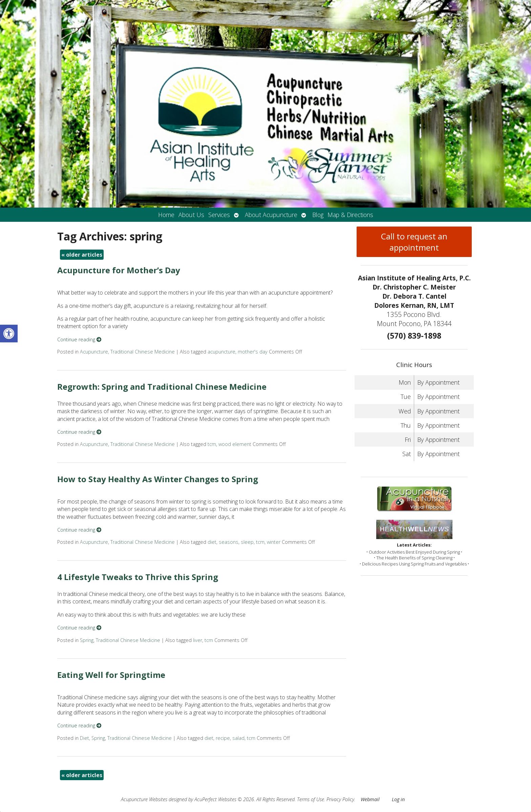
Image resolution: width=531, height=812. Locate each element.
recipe (223, 738)
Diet (84, 738)
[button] (9, 334)
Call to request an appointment (414, 242)
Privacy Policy (340, 799)
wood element (235, 444)
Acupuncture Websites (144, 799)
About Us (191, 215)
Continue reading (79, 339)
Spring (87, 640)
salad (238, 738)
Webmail (370, 799)
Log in (398, 799)
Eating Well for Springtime (111, 675)
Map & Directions (350, 215)
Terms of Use (311, 799)
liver (198, 640)
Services (219, 215)
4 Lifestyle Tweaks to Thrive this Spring (138, 577)
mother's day (253, 352)
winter (274, 542)
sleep (247, 542)
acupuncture (221, 352)
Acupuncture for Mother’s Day (119, 270)
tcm (212, 444)
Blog (318, 215)
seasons (229, 542)
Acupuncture (94, 352)
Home (166, 215)
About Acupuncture (271, 215)
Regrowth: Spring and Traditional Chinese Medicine (162, 387)
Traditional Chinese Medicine (143, 352)
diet (212, 542)
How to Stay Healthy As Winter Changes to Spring (158, 479)
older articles (82, 255)
